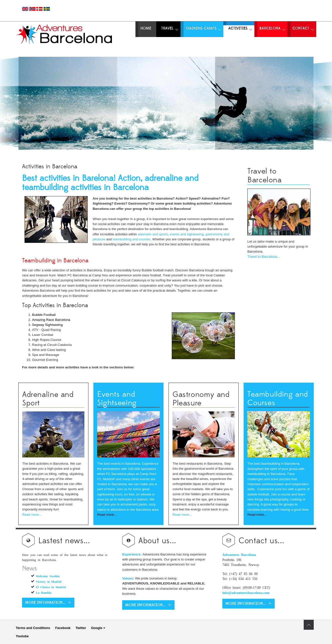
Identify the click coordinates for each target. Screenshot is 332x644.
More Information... (145, 605)
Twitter (81, 628)
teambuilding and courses (132, 239)
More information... (45, 603)
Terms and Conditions (33, 628)
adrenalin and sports (153, 234)
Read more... (32, 515)
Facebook (63, 628)
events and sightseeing (187, 234)
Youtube (22, 636)
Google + (98, 628)
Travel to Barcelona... (264, 257)
